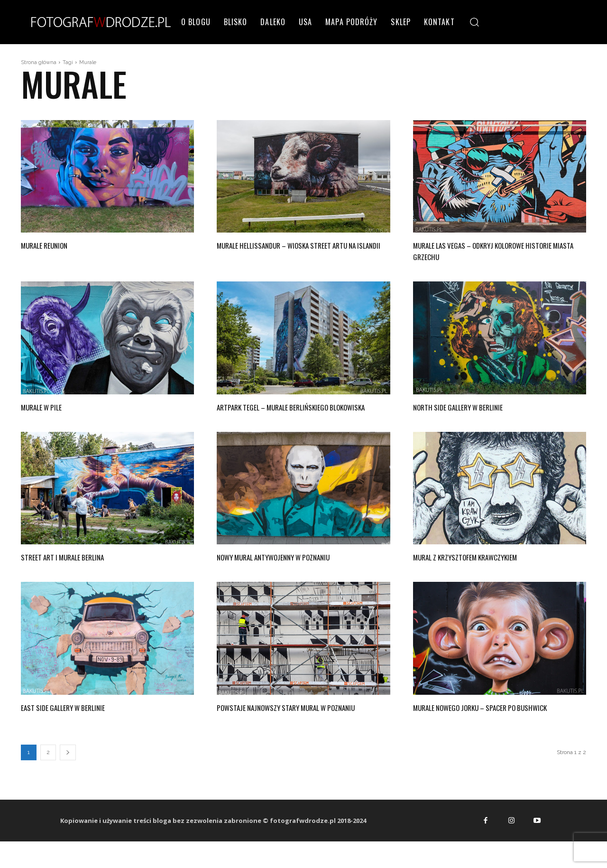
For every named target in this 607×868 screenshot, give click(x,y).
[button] (474, 22)
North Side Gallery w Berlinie (472, 406)
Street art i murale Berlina (76, 568)
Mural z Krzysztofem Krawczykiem (483, 568)
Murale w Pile (49, 406)
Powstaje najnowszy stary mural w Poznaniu (290, 724)
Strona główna (39, 62)
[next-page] (68, 775)
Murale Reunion (52, 244)
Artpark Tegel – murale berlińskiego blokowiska (291, 412)
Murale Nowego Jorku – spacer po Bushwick (482, 724)
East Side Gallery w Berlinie (77, 718)
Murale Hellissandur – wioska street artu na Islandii (293, 250)
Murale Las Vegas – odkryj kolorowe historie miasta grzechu (488, 250)
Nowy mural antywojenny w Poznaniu (293, 568)
